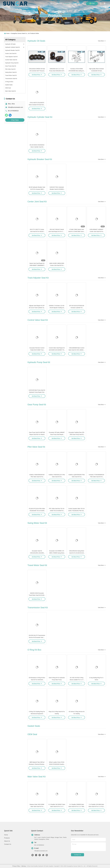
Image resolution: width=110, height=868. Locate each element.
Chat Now (15, 120)
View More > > (102, 41)
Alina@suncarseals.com (16, 107)
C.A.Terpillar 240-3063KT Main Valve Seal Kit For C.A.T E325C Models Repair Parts (57, 807)
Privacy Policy (16, 866)
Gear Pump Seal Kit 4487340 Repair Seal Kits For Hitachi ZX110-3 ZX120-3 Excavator (37, 434)
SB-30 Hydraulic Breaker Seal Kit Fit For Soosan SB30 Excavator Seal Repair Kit (37, 189)
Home (52, 3)
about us (59, 3)
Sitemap (24, 866)
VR (83, 3)
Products (7, 838)
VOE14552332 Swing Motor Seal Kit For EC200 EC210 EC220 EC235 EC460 (77, 553)
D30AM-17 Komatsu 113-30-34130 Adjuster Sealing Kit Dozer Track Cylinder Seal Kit (57, 308)
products (67, 4)
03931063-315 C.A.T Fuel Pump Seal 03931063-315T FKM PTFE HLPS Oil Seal (57, 71)
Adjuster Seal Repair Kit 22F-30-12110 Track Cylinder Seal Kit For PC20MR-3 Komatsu (37, 308)
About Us (7, 841)
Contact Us (8, 844)
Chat (92, 3)
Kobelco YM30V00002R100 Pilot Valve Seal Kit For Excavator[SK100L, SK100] (37, 477)
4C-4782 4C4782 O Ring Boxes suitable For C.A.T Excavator (77, 680)
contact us (76, 3)
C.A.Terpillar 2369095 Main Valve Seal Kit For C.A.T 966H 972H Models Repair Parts (77, 807)
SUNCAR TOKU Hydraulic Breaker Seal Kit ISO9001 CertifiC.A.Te (57, 189)
